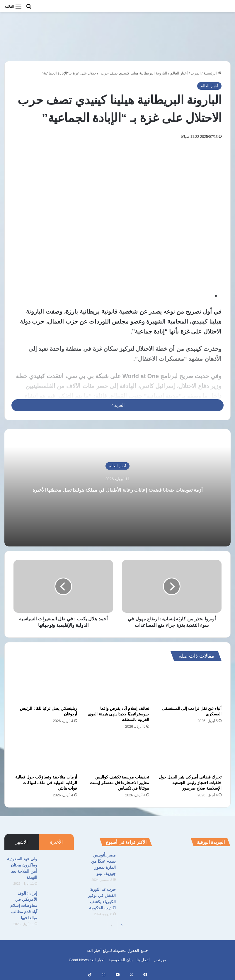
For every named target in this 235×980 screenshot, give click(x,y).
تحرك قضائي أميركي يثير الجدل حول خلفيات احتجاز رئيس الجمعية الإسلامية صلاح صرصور (190, 783)
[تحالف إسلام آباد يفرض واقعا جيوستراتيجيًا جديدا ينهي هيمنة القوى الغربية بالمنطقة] (118, 685)
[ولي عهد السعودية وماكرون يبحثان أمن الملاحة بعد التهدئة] (58, 867)
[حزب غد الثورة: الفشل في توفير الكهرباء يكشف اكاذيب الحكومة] (136, 897)
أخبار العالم (179, 73)
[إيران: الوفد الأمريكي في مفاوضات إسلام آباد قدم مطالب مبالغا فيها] (58, 901)
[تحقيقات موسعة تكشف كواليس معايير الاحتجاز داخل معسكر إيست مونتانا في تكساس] (118, 754)
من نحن (160, 960)
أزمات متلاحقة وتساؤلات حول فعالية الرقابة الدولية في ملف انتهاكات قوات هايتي (46, 783)
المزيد (196, 73)
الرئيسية (212, 73)
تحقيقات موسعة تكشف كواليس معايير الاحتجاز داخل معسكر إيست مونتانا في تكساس (120, 783)
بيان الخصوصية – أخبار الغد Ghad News (101, 960)
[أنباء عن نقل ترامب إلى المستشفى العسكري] (190, 685)
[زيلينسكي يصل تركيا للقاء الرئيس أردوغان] (45, 685)
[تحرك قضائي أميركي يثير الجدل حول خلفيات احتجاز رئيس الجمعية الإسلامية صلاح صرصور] (190, 754)
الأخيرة (56, 842)
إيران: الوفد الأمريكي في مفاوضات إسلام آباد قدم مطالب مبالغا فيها (24, 905)
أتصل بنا (143, 960)
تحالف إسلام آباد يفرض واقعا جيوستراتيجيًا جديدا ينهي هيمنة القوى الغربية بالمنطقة (119, 714)
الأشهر (22, 842)
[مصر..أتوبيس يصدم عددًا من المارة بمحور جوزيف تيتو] (136, 863)
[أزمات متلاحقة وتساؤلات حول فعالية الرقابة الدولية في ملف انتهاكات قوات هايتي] (45, 754)
